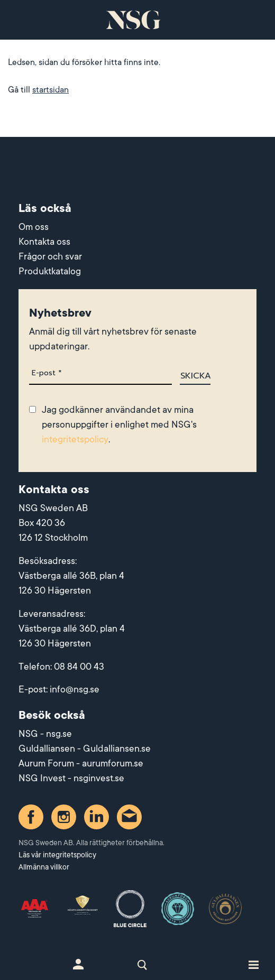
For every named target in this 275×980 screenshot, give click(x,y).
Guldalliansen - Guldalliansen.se (85, 748)
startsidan (51, 90)
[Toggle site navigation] (254, 964)
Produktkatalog (50, 271)
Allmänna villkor (44, 867)
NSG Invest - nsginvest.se (71, 778)
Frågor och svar (50, 256)
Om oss (34, 227)
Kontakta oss (44, 242)
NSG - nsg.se (45, 734)
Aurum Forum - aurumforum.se (81, 763)
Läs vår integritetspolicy (57, 855)
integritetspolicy (75, 439)
